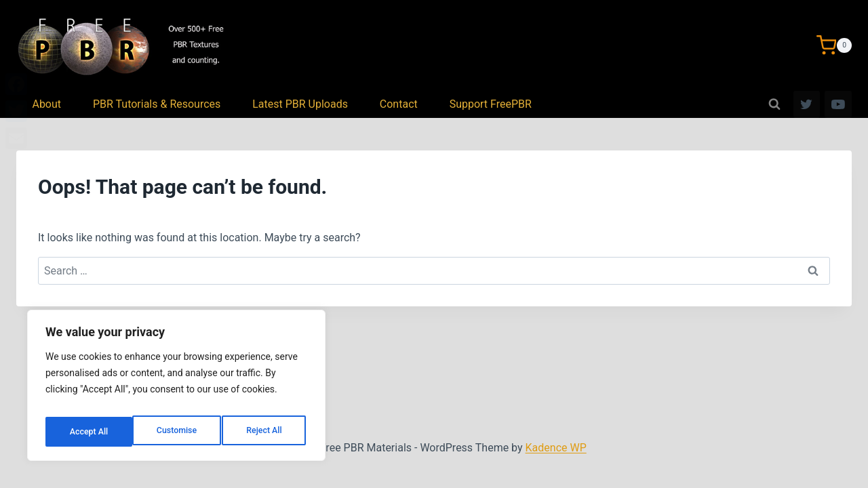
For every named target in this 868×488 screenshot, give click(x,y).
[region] (176, 390)
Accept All (265, 432)
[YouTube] (838, 104)
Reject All (177, 432)
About (46, 104)
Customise (88, 432)
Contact (399, 104)
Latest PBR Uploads (300, 104)
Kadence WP (556, 448)
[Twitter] (807, 104)
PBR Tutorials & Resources (157, 104)
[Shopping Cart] (834, 45)
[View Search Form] (774, 104)
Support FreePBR (491, 104)
